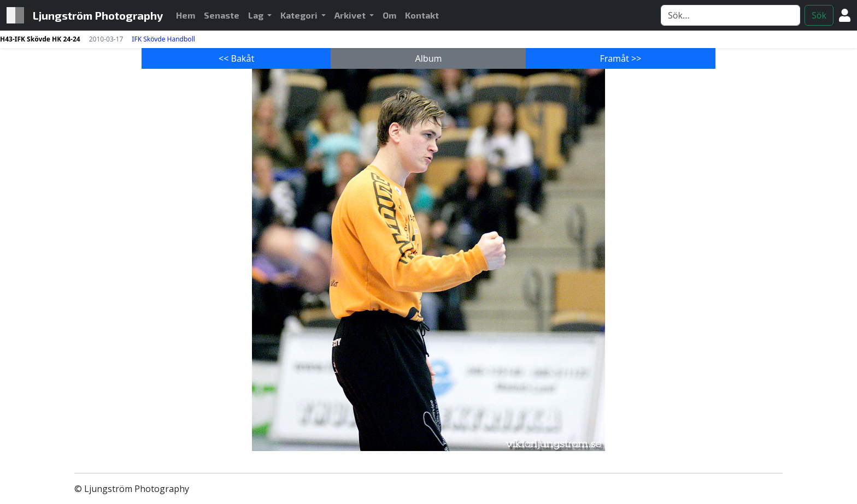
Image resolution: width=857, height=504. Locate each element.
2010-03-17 (106, 39)
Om (389, 15)
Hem (188, 14)
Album (428, 58)
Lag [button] (257, 15)
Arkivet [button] (351, 15)
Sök (819, 15)
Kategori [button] (300, 15)
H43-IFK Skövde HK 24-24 (40, 39)
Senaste (222, 15)
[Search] (730, 15)
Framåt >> (621, 58)
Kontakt (422, 15)
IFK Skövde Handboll (163, 39)
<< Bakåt (236, 58)
